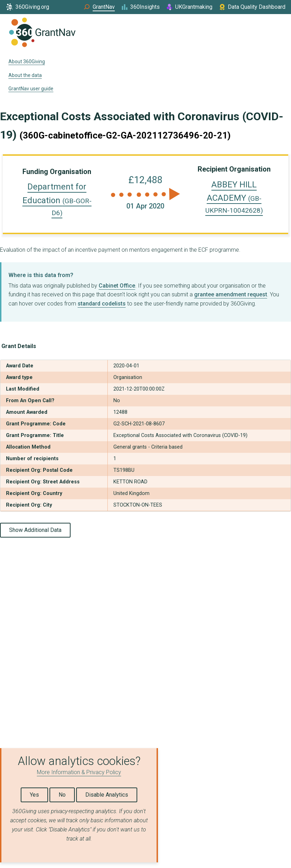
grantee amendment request (231, 294)
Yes (34, 795)
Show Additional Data (35, 530)
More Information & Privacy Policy (79, 772)
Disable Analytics (107, 795)
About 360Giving (27, 62)
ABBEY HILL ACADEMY (234, 197)
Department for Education (57, 199)
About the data (25, 75)
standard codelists (102, 304)
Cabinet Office (117, 286)
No (62, 795)
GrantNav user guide (31, 89)
